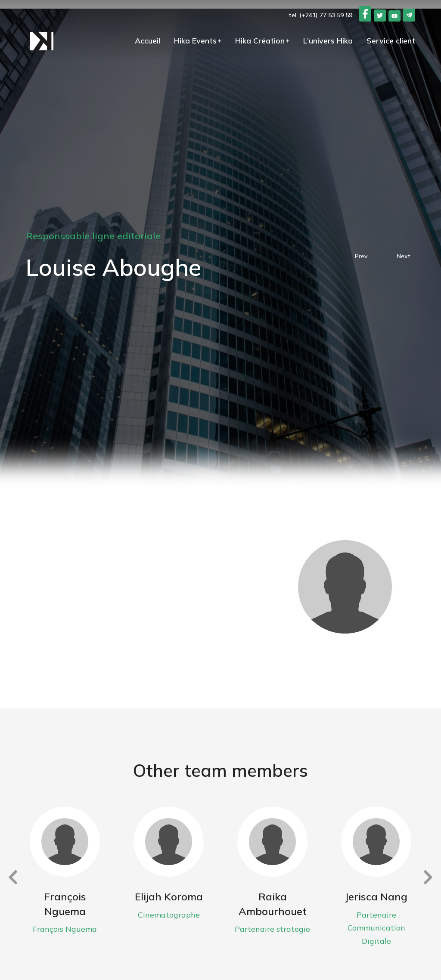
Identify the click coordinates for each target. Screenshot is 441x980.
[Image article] (65, 842)
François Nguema (65, 904)
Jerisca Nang (376, 897)
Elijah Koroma (169, 897)
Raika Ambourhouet (273, 904)
